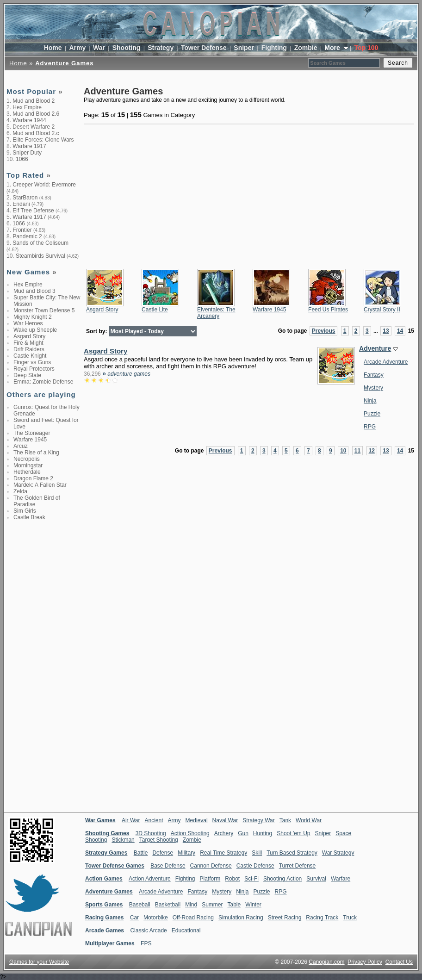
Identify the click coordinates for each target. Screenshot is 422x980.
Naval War (225, 820)
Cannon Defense (211, 866)
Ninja (370, 401)
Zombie (306, 48)
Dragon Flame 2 (33, 478)
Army (77, 48)
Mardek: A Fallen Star (40, 485)
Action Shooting (190, 833)
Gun (243, 833)
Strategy (161, 48)
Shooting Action (282, 879)
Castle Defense (255, 866)
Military (186, 853)
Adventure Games (64, 63)
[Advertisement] (43, 671)
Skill (257, 853)
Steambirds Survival (40, 256)
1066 (22, 159)
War (99, 48)
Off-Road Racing (193, 918)
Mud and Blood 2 (34, 101)
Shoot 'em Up (293, 833)
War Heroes (28, 323)
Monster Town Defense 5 (44, 310)
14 (400, 331)
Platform (210, 879)
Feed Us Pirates (328, 310)
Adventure (375, 348)
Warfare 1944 (29, 120)
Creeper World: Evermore (44, 185)
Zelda (20, 491)
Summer (212, 905)
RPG (370, 427)
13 (386, 331)
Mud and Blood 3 (34, 291)
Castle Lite (155, 310)
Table (234, 905)
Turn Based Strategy (292, 853)
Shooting (127, 48)
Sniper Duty (27, 153)
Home (53, 48)
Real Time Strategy (223, 853)
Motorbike (156, 918)
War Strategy (338, 853)
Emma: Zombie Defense (43, 382)
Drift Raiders (29, 349)
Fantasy (374, 375)
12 (372, 451)
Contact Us (399, 962)
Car (134, 918)
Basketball (168, 905)
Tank (285, 820)
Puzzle (372, 414)
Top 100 (366, 48)
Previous (324, 331)
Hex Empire (27, 107)
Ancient (154, 820)
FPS (146, 943)
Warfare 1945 (30, 440)
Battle (141, 853)
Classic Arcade (148, 930)
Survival (316, 879)
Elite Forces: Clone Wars (43, 140)
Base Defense (168, 866)
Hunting (263, 833)
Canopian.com (326, 962)
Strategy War (259, 820)
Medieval (197, 820)
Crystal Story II (382, 310)
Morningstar (28, 465)
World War (309, 820)
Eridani (21, 204)
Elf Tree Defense (33, 211)
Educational (186, 930)
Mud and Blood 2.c (36, 133)
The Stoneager (32, 433)
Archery (224, 833)
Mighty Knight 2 (33, 317)
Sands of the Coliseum (40, 243)
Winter (253, 905)
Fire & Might (28, 343)
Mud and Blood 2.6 (36, 114)
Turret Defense (298, 866)
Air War (131, 820)
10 (343, 451)
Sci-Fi (251, 879)
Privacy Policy (365, 962)
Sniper (244, 48)
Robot (232, 879)
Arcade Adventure (386, 362)
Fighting (274, 48)
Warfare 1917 (29, 146)
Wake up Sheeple (35, 330)
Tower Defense (204, 48)
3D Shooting (151, 833)
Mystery (373, 388)
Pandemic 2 (27, 236)
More (333, 48)
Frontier (22, 230)
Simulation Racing (241, 918)
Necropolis (27, 459)
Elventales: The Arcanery (216, 313)
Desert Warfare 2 (34, 127)
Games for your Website (39, 962)
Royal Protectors (34, 369)
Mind (191, 905)
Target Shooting (159, 840)
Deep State (27, 375)
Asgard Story (29, 336)
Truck (350, 918)
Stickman (123, 840)
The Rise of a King (36, 453)
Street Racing (285, 918)
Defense (163, 853)
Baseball (140, 905)
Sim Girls (25, 511)
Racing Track (322, 918)
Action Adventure (150, 879)
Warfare (341, 879)
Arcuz (21, 446)
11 (357, 451)
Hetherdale (27, 472)
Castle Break (29, 517)
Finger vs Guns (32, 362)
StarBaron (25, 198)
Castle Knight (30, 356)
